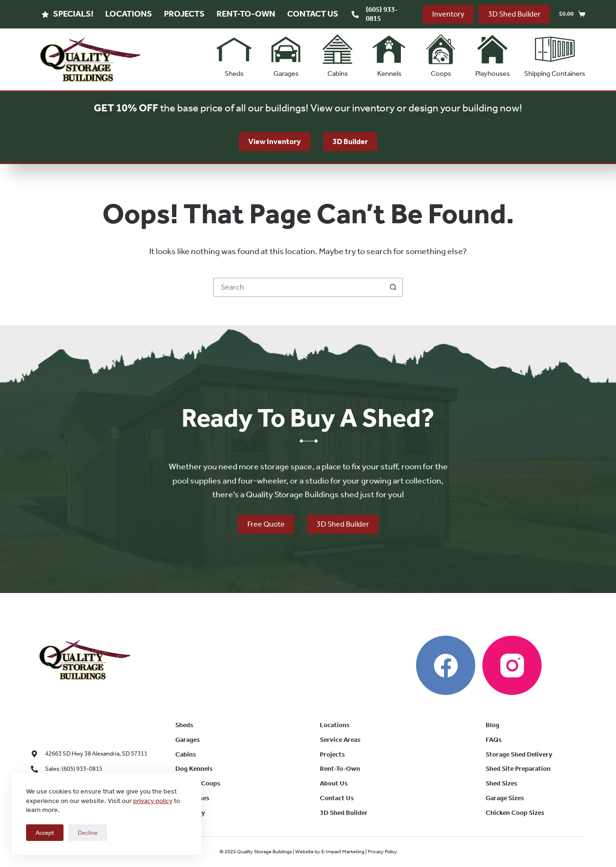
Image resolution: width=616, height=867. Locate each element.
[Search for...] (299, 287)
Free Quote (266, 524)
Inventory (448, 14)
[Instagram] (512, 665)
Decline (88, 833)
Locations (129, 14)
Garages (286, 54)
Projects (184, 14)
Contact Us (313, 14)
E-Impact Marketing (343, 852)
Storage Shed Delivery (519, 754)
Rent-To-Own (246, 14)
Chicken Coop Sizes (515, 813)
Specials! (68, 14)
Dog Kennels (194, 769)
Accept (45, 833)
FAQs (494, 740)
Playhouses (492, 54)
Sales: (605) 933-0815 (74, 769)
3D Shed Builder (514, 14)
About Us (334, 783)
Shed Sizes (502, 783)
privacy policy (153, 801)
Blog (493, 725)
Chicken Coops (198, 783)
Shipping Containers (555, 54)
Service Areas (340, 740)
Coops (441, 54)
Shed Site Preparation (518, 769)
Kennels (389, 54)
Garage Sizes (505, 798)
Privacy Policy (382, 852)
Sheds (234, 54)
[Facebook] (446, 665)
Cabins (337, 54)
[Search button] (393, 287)
